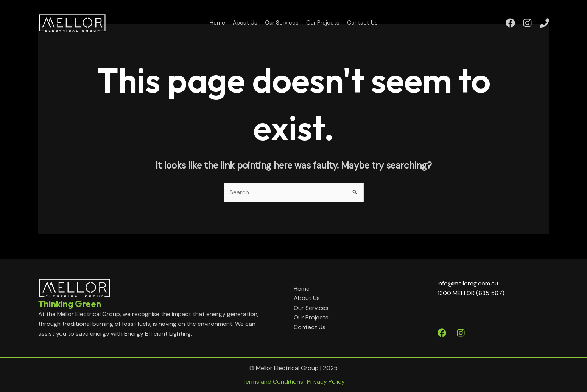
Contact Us (362, 23)
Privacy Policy (326, 382)
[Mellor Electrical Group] (72, 22)
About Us (245, 23)
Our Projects (323, 23)
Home (217, 23)
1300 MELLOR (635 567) (471, 293)
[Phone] (544, 23)
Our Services (282, 23)
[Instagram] (527, 23)
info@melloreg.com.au (468, 283)
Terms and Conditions (273, 382)
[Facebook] (510, 23)
